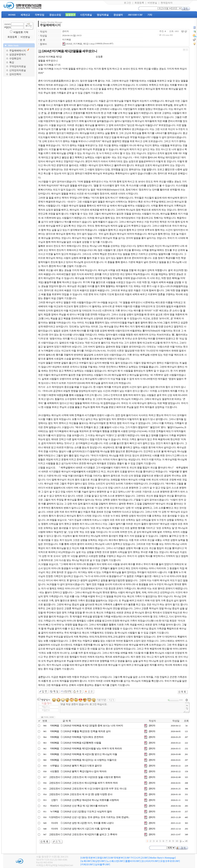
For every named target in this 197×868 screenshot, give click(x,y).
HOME (12, 15)
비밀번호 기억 (21, 32)
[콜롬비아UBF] (132, 861)
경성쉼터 (118, 15)
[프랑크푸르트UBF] (170, 861)
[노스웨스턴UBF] (115, 861)
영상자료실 (103, 15)
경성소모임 (55, 15)
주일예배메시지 (18, 51)
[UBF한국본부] (88, 858)
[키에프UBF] (87, 864)
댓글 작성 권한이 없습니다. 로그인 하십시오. (123, 707)
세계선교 (25, 15)
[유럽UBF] (102, 858)
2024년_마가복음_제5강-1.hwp (78, 44)
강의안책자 (15, 74)
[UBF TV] (129, 858)
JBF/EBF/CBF (135, 15)
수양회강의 (15, 58)
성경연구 (71, 15)
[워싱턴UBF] (98, 861)
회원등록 (139, 3)
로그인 (127, 3)
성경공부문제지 (18, 55)
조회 (186, 721)
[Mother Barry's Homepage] (162, 858)
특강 (12, 62)
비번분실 (152, 3)
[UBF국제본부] (116, 858)
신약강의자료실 (18, 70)
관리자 (66, 31)
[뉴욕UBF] (86, 861)
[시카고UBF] (142, 858)
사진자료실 (86, 15)
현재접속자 (167, 3)
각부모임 (40, 15)
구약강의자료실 (18, 66)
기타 (150, 15)
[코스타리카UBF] (150, 861)
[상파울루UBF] (102, 864)
